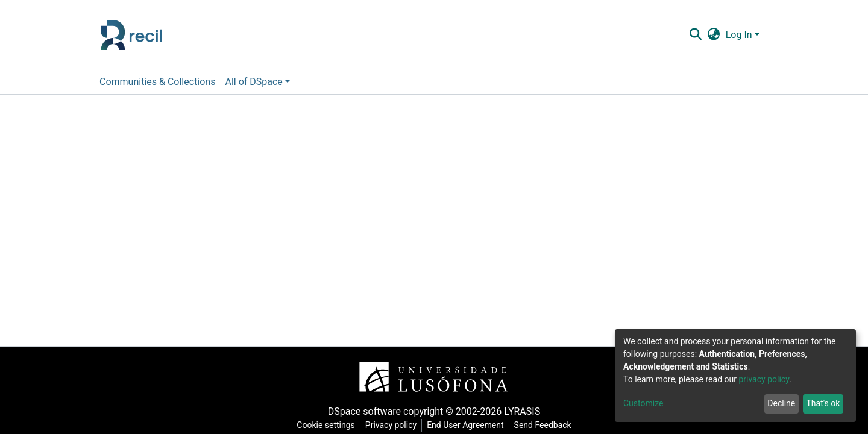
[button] (713, 35)
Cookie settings (326, 425)
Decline (781, 403)
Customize (643, 403)
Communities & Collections (157, 82)
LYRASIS (522, 411)
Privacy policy (391, 425)
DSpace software (364, 411)
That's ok (823, 403)
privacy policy (764, 379)
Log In (739, 35)
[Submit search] (695, 35)
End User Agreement (465, 425)
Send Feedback (543, 425)
